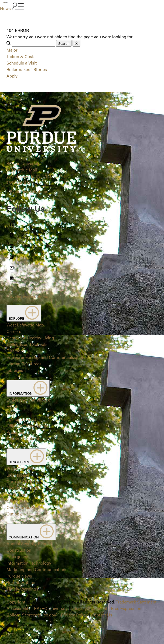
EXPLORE (24, 313)
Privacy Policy (74, 615)
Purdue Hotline (21, 582)
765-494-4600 (20, 183)
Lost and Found (21, 419)
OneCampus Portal (25, 507)
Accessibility (18, 608)
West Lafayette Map (25, 325)
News (5, 8)
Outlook (14, 514)
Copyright (16, 602)
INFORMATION (28, 388)
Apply (12, 76)
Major (12, 50)
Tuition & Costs (21, 56)
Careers (14, 331)
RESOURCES (26, 457)
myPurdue (16, 494)
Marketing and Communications (37, 569)
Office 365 (16, 501)
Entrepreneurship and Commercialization (45, 357)
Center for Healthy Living (30, 338)
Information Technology (29, 563)
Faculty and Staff (22, 488)
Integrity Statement (89, 608)
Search (64, 43)
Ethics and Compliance (28, 400)
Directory (15, 351)
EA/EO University (51, 608)
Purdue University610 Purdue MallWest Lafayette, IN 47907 (30, 170)
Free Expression (126, 608)
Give (11, 413)
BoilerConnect (20, 468)
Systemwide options (29, 191)
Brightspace (18, 475)
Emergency (17, 556)
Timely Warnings (22, 589)
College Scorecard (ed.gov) (32, 615)
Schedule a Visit (22, 63)
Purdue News (19, 576)
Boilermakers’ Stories (27, 69)
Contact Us (102, 615)
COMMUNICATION (31, 532)
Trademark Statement (136, 602)
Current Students (23, 481)
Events (13, 406)
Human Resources (24, 364)
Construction (19, 550)
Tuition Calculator (23, 439)
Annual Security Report (28, 543)
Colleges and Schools (27, 344)
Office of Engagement (27, 426)
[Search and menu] (17, 6)
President (16, 432)
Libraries (15, 370)
